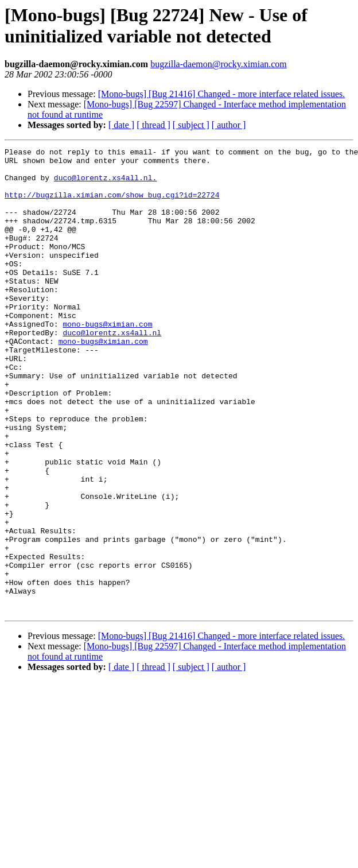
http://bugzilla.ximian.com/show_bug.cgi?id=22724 (112, 205)
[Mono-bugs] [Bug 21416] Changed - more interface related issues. (222, 94)
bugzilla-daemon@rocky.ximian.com (219, 64)
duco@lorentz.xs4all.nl (112, 370)
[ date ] (121, 125)
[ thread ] (153, 125)
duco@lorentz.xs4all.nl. (105, 184)
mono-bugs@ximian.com (107, 360)
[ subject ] (191, 125)
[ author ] (229, 125)
